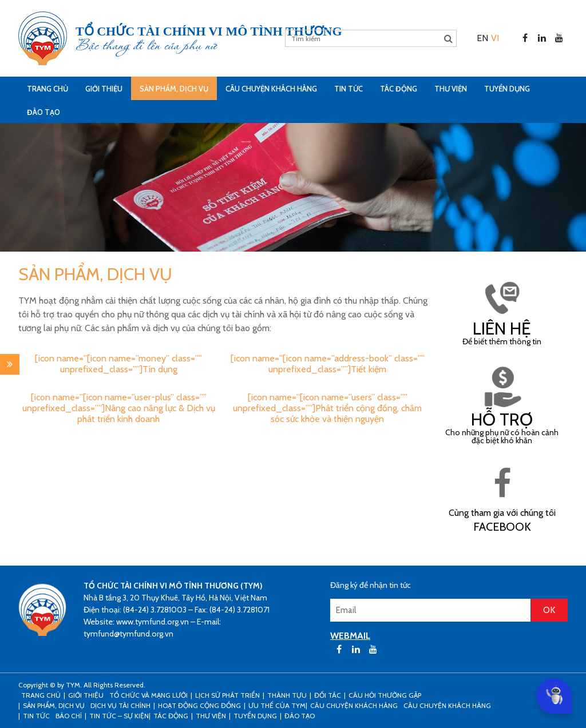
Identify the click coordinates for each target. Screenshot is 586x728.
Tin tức (349, 89)
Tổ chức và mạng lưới (149, 695)
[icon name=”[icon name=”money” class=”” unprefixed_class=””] (118, 364)
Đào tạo (43, 112)
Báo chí (69, 716)
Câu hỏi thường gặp (385, 695)
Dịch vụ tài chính (120, 705)
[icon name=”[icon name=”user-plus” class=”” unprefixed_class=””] (119, 408)
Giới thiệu (104, 89)
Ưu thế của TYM (277, 705)
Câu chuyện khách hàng (447, 705)
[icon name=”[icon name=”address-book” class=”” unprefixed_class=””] (328, 364)
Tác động (399, 89)
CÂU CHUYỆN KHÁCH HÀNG (271, 89)
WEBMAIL (350, 636)
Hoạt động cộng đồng (199, 705)
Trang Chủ (47, 89)
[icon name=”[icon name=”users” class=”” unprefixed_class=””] (327, 408)
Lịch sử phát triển (227, 695)
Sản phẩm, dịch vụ (174, 89)
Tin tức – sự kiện (119, 716)
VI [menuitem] (495, 38)
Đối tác (328, 695)
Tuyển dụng (507, 89)
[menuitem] (482, 38)
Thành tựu (287, 695)
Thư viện (451, 89)
